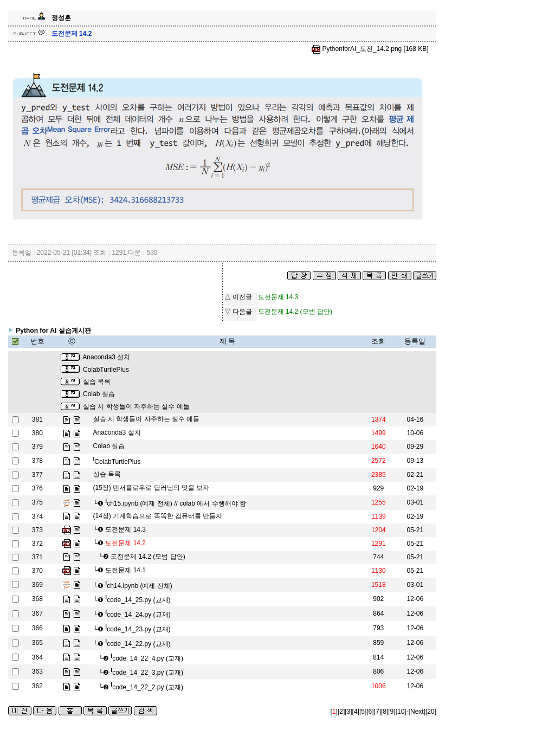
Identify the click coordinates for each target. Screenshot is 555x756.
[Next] (417, 712)
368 (37, 599)
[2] (341, 712)
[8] (385, 712)
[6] (370, 712)
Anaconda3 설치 (106, 357)
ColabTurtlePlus (106, 370)
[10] (401, 712)
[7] (377, 712)
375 (37, 502)
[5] (363, 712)
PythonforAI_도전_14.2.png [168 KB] (370, 49)
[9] (392, 712)
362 (37, 686)
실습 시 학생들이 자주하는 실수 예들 (136, 406)
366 (37, 628)
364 (37, 657)
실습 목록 (97, 382)
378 (37, 461)
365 (37, 643)
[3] (348, 712)
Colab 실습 (99, 394)
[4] (356, 712)
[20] (431, 712)
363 (37, 671)
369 (37, 585)
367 (37, 613)
